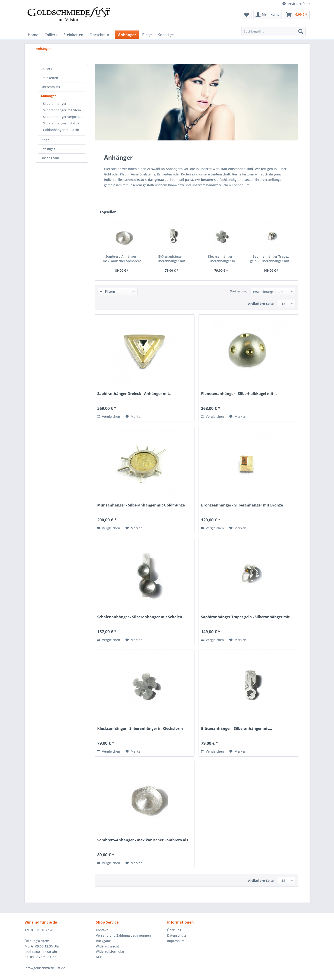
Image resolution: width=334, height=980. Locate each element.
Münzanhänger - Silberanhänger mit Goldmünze (141, 505)
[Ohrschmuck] (101, 35)
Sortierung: (239, 291)
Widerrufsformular (110, 951)
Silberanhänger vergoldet (62, 117)
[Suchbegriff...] (273, 31)
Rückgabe (103, 941)
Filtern (107, 291)
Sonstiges (48, 149)
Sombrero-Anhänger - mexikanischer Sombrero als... (122, 259)
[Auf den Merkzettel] (134, 417)
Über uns (174, 930)
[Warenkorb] (297, 15)
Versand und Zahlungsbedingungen (123, 935)
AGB (99, 957)
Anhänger (48, 96)
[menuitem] (247, 15)
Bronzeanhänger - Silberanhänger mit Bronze (242, 505)
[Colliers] (51, 35)
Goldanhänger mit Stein (61, 130)
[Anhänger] (127, 35)
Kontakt (102, 930)
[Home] (33, 35)
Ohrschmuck (50, 87)
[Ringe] (147, 35)
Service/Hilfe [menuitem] (294, 4)
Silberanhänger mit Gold (62, 123)
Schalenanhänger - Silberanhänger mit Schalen (140, 617)
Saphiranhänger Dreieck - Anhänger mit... (135, 394)
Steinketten (49, 78)
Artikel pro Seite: (261, 304)
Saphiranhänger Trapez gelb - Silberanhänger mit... (271, 259)
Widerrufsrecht (107, 946)
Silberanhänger (55, 104)
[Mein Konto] (268, 15)
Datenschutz (177, 935)
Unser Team (50, 158)
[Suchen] (301, 31)
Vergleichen (109, 416)
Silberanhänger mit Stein (62, 110)
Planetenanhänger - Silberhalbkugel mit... (239, 394)
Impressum (176, 941)
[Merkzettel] (247, 15)
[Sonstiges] (166, 35)
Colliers (46, 69)
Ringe (45, 140)
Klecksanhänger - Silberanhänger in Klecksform (221, 259)
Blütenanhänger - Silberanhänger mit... (172, 259)
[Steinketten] (73, 35)
